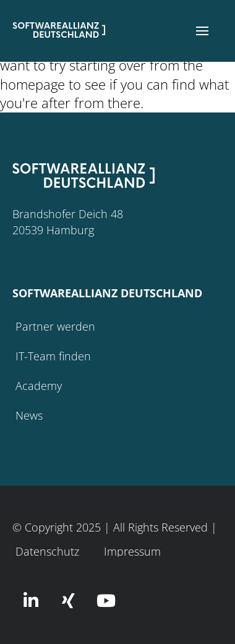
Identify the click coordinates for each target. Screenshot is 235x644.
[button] (202, 31)
